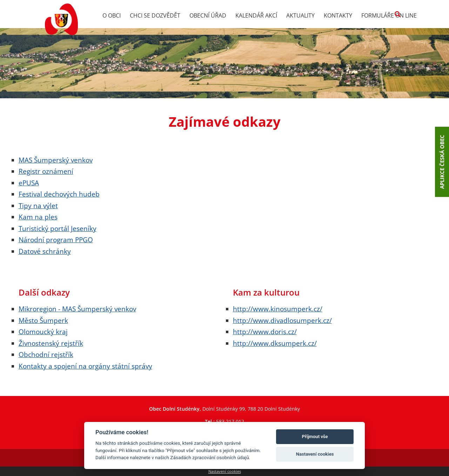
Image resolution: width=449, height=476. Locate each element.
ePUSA (29, 183)
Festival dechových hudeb (59, 194)
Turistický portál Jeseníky (58, 228)
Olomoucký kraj (43, 332)
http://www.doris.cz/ (265, 332)
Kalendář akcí (256, 15)
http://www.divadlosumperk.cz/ (282, 320)
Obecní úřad (208, 15)
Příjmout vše (315, 437)
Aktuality (300, 15)
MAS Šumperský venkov (56, 160)
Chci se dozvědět (155, 15)
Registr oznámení (46, 171)
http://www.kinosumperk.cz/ (278, 309)
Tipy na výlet (38, 206)
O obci (112, 15)
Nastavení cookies (225, 471)
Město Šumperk (43, 320)
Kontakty (338, 15)
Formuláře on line (389, 15)
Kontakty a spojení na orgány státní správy (85, 366)
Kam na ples (38, 217)
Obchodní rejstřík (46, 354)
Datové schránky (45, 251)
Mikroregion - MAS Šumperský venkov (77, 309)
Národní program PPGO (56, 240)
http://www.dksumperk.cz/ (275, 343)
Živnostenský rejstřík (51, 343)
